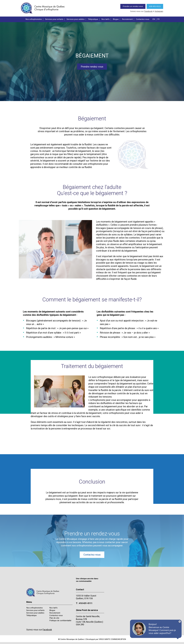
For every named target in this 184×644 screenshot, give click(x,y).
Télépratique (93, 19)
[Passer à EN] (154, 19)
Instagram (159, 11)
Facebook (148, 11)
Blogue (116, 19)
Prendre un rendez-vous (133, 6)
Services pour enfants (54, 19)
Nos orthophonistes (34, 19)
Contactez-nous (143, 19)
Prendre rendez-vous (92, 67)
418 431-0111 (155, 6)
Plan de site (54, 618)
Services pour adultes (76, 19)
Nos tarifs (105, 19)
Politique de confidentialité (60, 621)
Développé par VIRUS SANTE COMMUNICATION (106, 639)
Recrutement (127, 19)
